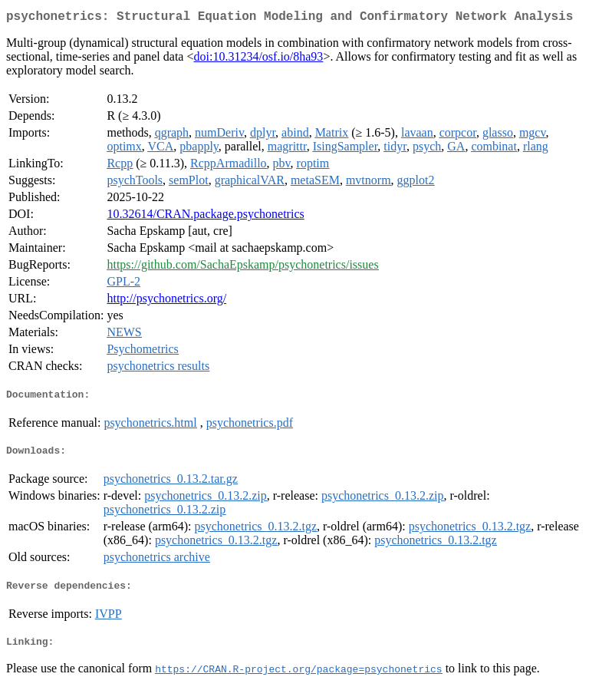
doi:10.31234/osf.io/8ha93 (258, 59)
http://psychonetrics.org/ (166, 301)
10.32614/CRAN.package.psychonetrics (205, 217)
